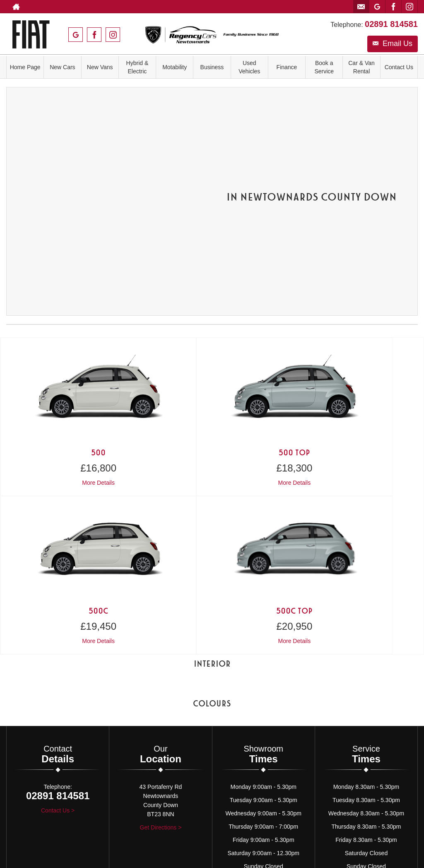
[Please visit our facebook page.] (393, 7)
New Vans (100, 67)
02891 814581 (391, 22)
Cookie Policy (232, 709)
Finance (287, 67)
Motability (175, 67)
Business (212, 67)
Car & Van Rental (361, 67)
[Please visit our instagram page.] (409, 7)
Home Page (25, 67)
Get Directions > (161, 626)
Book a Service (324, 67)
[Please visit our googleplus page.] (377, 7)
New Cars (62, 67)
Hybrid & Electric (137, 67)
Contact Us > (58, 609)
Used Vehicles (249, 67)
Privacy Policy (192, 709)
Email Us (393, 41)
